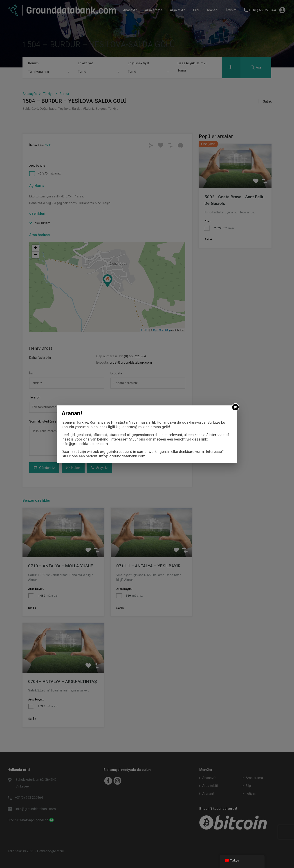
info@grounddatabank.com (85, 444)
